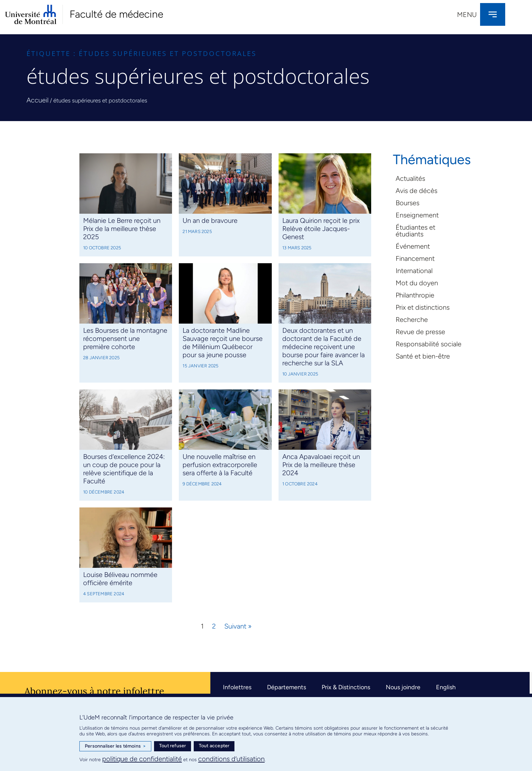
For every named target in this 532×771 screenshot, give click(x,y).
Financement (415, 258)
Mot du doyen (417, 283)
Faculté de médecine (116, 14)
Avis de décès (416, 191)
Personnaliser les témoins (115, 746)
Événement (413, 246)
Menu (467, 15)
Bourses (407, 203)
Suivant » (238, 626)
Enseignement (417, 215)
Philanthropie (415, 295)
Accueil (37, 100)
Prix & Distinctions (346, 687)
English (446, 687)
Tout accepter (214, 746)
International (414, 271)
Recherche (412, 320)
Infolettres (237, 687)
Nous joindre (403, 687)
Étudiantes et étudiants (415, 231)
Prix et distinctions (423, 307)
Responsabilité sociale (429, 344)
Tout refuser (173, 746)
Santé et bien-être (423, 356)
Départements (287, 687)
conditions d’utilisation (231, 759)
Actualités (410, 178)
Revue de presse (420, 332)
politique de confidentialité (142, 759)
